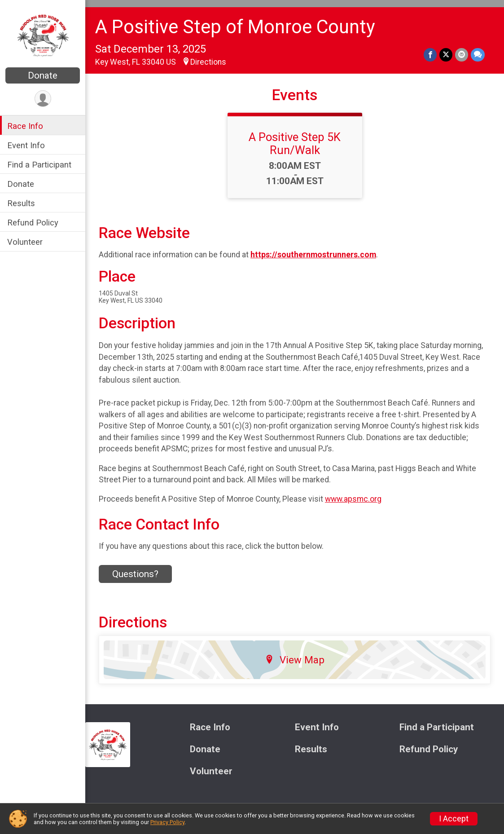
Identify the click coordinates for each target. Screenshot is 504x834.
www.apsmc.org (353, 499)
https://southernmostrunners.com (313, 255)
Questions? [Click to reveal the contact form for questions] (135, 574)
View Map (295, 660)
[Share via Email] (462, 55)
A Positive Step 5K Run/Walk (295, 143)
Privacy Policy (167, 822)
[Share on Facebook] (430, 55)
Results (21, 203)
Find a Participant (39, 165)
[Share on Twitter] (446, 55)
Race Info (25, 126)
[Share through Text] (478, 55)
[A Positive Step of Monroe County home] (43, 35)
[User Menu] (43, 99)
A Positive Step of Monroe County (235, 27)
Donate (43, 75)
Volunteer (25, 242)
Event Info (26, 145)
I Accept (454, 819)
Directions (208, 62)
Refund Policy (33, 223)
